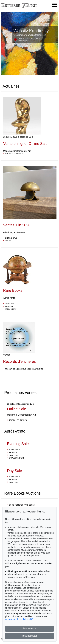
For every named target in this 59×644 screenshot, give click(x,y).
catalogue (9, 304)
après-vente (10, 309)
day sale (8, 240)
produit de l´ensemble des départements (23, 369)
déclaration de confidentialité (19, 619)
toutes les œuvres (13, 154)
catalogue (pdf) (15, 458)
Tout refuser (29, 629)
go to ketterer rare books (21, 505)
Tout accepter (29, 636)
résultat (8, 306)
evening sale (10, 238)
